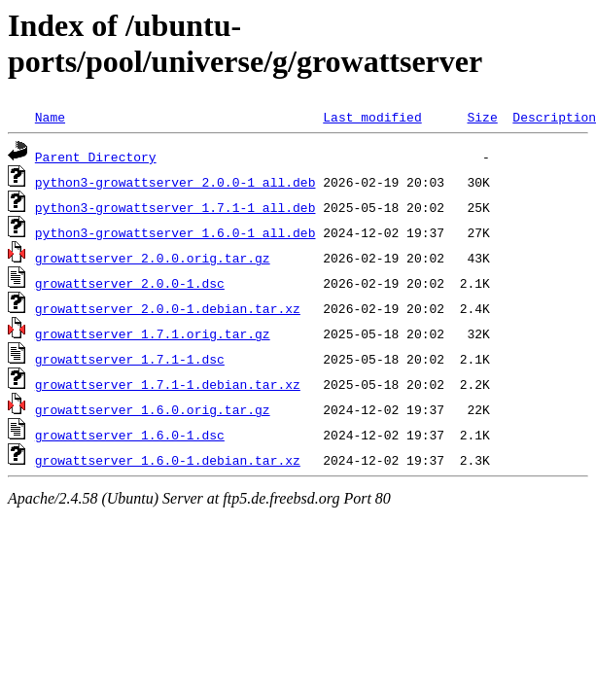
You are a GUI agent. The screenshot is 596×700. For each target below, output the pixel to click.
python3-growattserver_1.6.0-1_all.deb (175, 232)
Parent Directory (96, 157)
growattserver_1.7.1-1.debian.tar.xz (168, 384)
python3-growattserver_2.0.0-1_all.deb (175, 182)
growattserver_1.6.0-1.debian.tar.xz (168, 460)
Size (482, 117)
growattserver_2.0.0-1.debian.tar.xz (168, 308)
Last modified (372, 117)
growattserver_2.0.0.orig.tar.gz (153, 258)
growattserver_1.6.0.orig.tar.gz (153, 409)
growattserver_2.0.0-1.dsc (130, 283)
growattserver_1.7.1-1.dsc (130, 359)
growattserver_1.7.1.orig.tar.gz (153, 333)
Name (50, 117)
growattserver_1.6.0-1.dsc (130, 435)
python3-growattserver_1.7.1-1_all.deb (175, 207)
